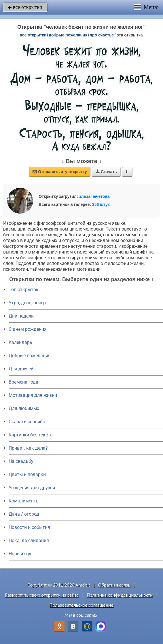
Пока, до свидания (29, 540)
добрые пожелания (68, 35)
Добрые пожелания (30, 356)
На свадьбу (21, 461)
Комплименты (24, 501)
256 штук (101, 204)
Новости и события (29, 527)
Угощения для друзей (32, 488)
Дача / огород (24, 514)
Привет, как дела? (28, 448)
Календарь (20, 342)
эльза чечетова (94, 196)
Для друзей (21, 369)
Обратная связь (114, 585)
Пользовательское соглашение (81, 605)
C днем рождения (28, 329)
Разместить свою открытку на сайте (42, 595)
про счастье (102, 35)
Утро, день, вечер (27, 303)
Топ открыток (24, 290)
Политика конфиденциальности (120, 595)
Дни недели (21, 316)
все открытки (25, 7)
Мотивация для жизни (33, 395)
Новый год (20, 554)
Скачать (106, 172)
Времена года (23, 382)
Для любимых (24, 408)
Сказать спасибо (27, 422)
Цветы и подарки (27, 474)
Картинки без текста (31, 435)
